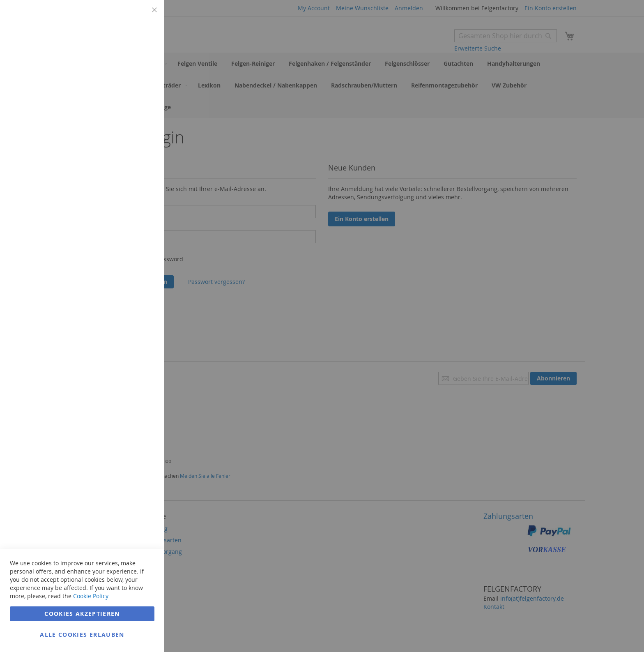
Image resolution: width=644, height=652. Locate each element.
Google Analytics (142, 215)
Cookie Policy (91, 596)
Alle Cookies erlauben (82, 635)
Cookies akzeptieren (82, 614)
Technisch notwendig (142, 16)
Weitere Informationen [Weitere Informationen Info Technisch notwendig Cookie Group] (125, 68)
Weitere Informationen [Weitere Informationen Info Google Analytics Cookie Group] (125, 275)
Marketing (142, 103)
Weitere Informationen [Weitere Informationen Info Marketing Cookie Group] (125, 180)
